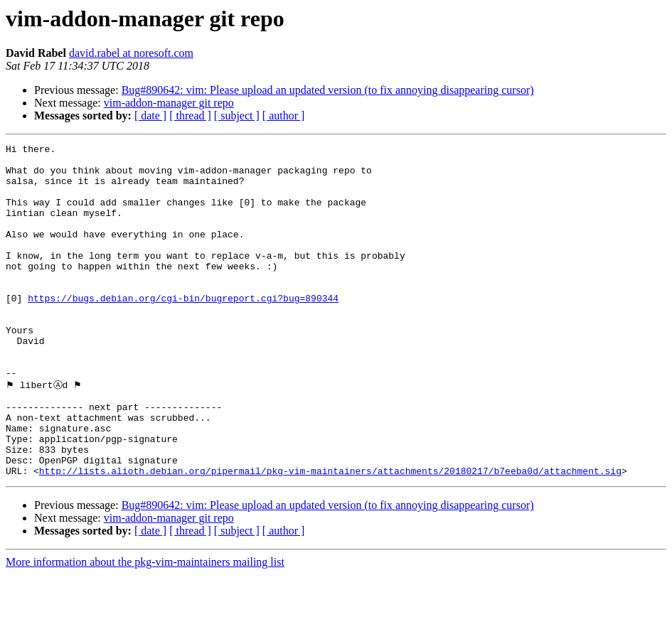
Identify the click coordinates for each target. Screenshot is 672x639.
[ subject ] (237, 116)
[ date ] (150, 116)
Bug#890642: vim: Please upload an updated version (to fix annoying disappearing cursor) (328, 90)
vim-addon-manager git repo (169, 103)
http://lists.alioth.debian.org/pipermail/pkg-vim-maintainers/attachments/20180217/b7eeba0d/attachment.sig (330, 535)
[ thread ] (190, 116)
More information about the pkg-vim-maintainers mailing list (145, 627)
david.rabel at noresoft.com (131, 53)
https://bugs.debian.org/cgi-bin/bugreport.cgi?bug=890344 (183, 330)
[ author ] (284, 116)
